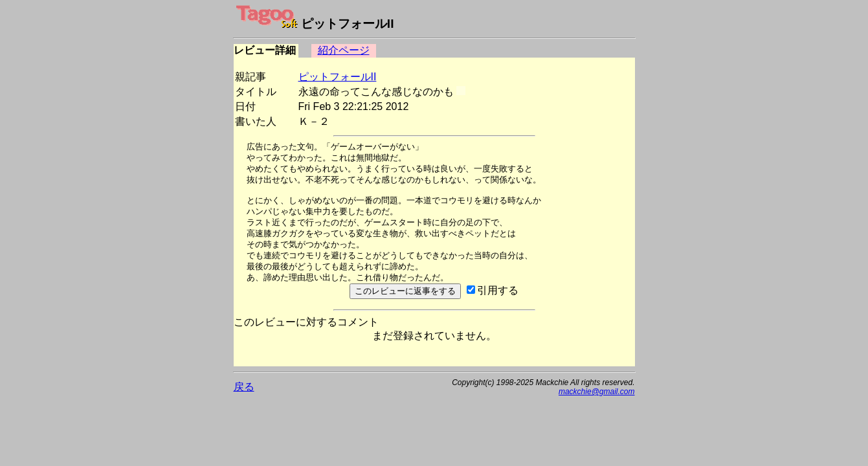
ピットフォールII (338, 77)
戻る (244, 387)
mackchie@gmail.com (597, 392)
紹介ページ (344, 50)
